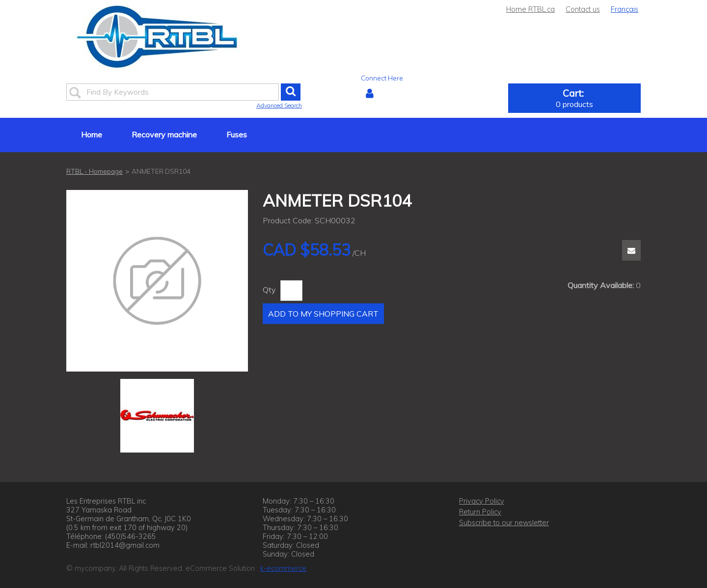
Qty (269, 290)
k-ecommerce (283, 568)
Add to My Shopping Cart (323, 314)
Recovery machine (164, 134)
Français (625, 9)
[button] (574, 98)
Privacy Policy (482, 501)
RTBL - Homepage (95, 171)
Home (92, 134)
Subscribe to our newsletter (504, 523)
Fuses (237, 134)
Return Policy (480, 512)
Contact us (583, 9)
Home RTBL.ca (530, 9)
